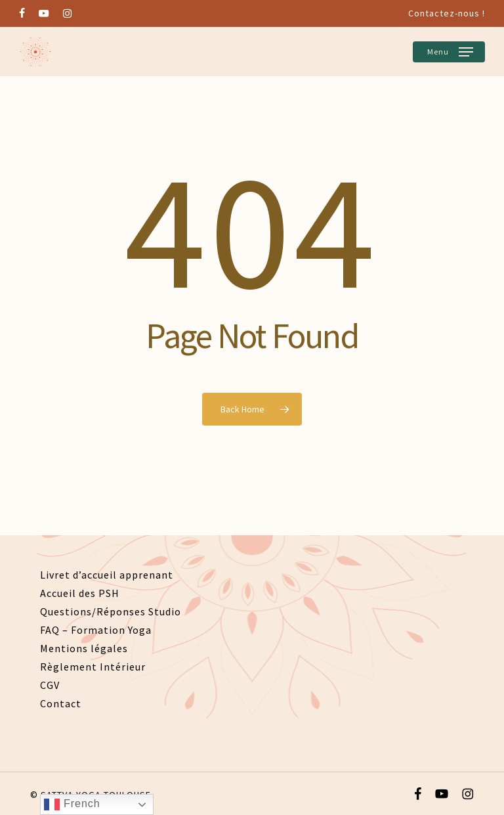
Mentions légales (84, 648)
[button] (449, 52)
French (72, 804)
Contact (61, 703)
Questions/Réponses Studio (111, 611)
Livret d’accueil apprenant (107, 575)
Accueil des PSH (80, 593)
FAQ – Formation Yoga (96, 630)
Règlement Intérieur (93, 667)
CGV (50, 685)
